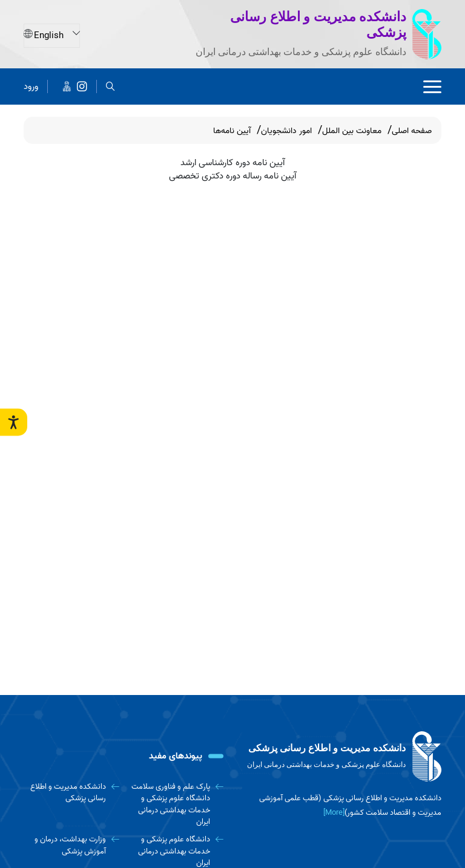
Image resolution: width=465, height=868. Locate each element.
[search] (110, 86)
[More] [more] (334, 813)
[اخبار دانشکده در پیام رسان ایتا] (67, 86)
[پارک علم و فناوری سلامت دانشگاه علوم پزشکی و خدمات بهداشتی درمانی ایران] (176, 804)
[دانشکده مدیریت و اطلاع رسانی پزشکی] (82, 86)
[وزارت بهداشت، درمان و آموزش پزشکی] (71, 845)
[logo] (341, 757)
